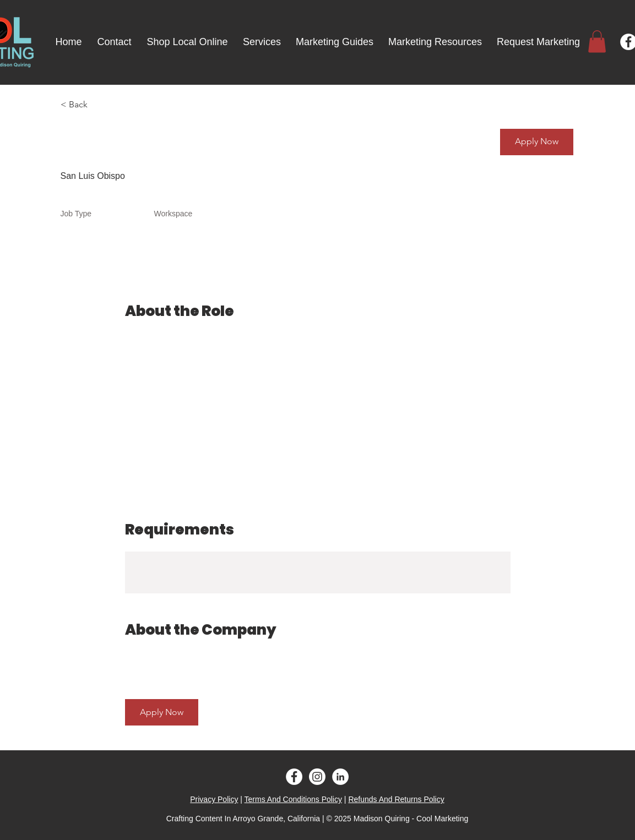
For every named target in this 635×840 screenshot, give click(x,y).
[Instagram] (317, 777)
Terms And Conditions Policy (293, 799)
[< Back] (100, 105)
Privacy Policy (214, 799)
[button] (597, 42)
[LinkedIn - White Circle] (340, 777)
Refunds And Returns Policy (396, 799)
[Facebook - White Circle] (294, 777)
